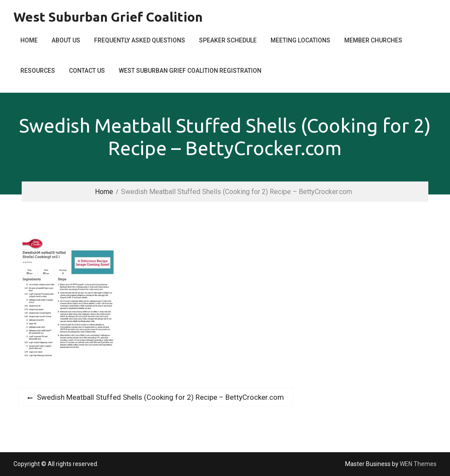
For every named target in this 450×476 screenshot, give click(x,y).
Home (29, 40)
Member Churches (373, 40)
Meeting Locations (300, 40)
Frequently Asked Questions (140, 40)
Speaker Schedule (228, 40)
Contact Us (87, 71)
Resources (38, 71)
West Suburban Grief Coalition (108, 17)
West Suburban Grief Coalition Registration (190, 71)
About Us (66, 40)
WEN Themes (418, 464)
